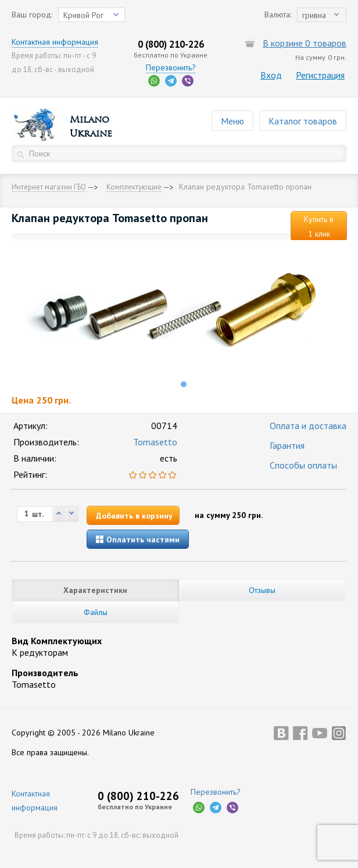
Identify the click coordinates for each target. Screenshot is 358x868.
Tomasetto (155, 442)
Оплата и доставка (308, 426)
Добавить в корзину (134, 516)
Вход (271, 75)
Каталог (303, 121)
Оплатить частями (138, 540)
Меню (232, 121)
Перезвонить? (171, 67)
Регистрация (320, 75)
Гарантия (287, 445)
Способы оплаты (303, 465)
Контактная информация (55, 42)
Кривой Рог (83, 15)
